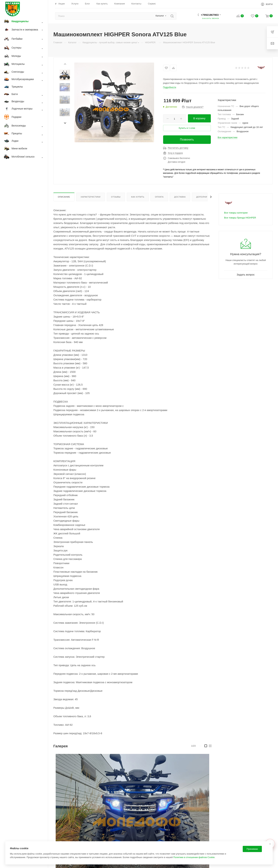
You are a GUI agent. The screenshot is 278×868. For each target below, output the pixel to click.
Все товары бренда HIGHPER (240, 218)
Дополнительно (206, 197)
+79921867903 (210, 15)
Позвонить (187, 140)
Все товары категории (236, 213)
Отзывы (116, 197)
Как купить (138, 197)
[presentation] (65, 64)
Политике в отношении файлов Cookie (194, 857)
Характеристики (91, 197)
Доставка (180, 197)
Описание (64, 197)
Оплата (159, 197)
